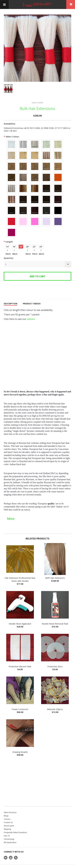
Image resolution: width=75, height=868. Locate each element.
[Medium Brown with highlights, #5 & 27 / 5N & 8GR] (11, 194)
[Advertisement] (37, 778)
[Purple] (58, 216)
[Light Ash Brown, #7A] (35, 172)
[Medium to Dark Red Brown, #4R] (58, 194)
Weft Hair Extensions (55, 572)
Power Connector (20, 704)
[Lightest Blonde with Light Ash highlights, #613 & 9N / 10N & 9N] (46, 150)
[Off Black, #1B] (46, 205)
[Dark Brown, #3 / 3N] (11, 205)
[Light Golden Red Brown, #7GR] (58, 172)
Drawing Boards (20, 746)
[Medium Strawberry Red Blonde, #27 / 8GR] (58, 161)
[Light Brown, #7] (11, 172)
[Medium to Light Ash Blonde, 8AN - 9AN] (23, 161)
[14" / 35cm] (8, 241)
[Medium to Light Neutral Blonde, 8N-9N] (11, 161)
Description (11, 298)
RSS (16, 852)
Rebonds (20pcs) (55, 704)
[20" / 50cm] (28, 241)
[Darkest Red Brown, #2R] (35, 205)
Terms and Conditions (13, 866)
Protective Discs (55, 661)
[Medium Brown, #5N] (23, 194)
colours (31, 313)
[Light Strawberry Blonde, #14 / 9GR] (35, 150)
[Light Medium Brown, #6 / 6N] (46, 183)
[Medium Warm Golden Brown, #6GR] (58, 183)
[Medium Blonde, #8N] (46, 161)
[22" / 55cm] (34, 241)
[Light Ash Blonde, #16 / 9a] (11, 150)
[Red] (11, 216)
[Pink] (35, 216)
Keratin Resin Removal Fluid (55, 618)
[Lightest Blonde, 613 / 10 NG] (23, 139)
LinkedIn (6, 852)
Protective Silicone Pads (20, 661)
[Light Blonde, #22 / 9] (58, 139)
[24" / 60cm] (41, 241)
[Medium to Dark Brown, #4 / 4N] (46, 194)
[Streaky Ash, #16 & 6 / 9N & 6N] (35, 183)
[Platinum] (11, 139)
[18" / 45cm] (21, 241)
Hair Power (37, 97)
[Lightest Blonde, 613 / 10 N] (35, 139)
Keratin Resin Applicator (20, 618)
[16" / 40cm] (14, 241)
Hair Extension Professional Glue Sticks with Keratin (20, 574)
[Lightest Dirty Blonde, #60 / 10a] (46, 139)
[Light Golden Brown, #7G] (46, 172)
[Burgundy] (11, 227)
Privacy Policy (29, 866)
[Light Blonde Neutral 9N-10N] (23, 150)
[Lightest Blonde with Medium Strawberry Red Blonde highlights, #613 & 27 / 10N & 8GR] (58, 150)
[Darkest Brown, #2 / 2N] (23, 205)
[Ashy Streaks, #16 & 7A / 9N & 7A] (23, 183)
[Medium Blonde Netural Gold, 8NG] (35, 161)
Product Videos (32, 298)
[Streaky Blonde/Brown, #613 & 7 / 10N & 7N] (11, 183)
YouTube (11, 852)
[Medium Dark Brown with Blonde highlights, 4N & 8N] (35, 194)
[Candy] (23, 216)
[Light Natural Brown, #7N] (23, 172)
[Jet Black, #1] (58, 205)
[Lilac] (46, 216)
